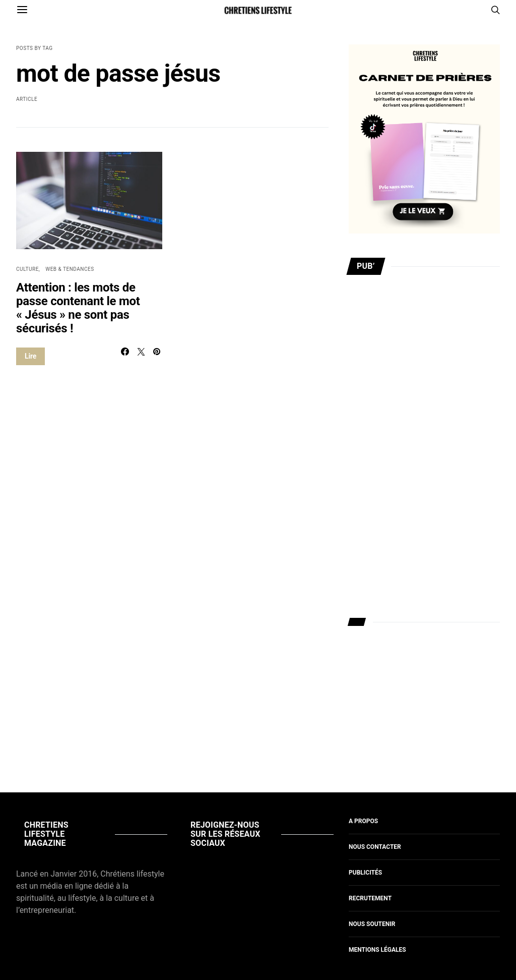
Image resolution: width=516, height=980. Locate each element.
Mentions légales (377, 950)
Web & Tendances (70, 269)
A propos (363, 821)
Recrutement (370, 898)
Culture (27, 269)
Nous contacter (375, 847)
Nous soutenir (372, 924)
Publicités (365, 873)
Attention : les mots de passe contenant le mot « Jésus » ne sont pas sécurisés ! (78, 308)
